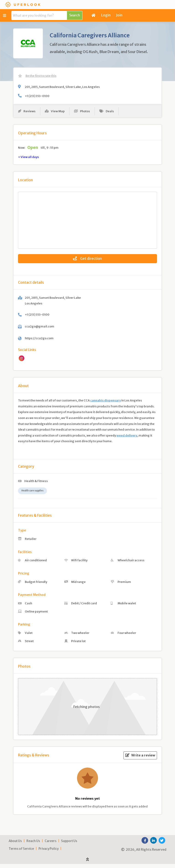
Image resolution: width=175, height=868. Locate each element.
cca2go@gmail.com (40, 330)
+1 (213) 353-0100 (37, 96)
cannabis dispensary (106, 405)
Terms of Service (21, 853)
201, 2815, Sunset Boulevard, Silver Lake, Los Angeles (62, 87)
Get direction (87, 260)
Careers (51, 845)
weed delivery (127, 439)
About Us (15, 845)
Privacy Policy (49, 853)
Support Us (69, 845)
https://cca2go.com (39, 342)
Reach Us (33, 845)
